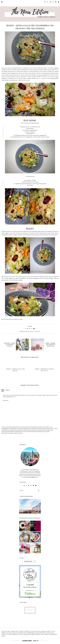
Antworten (6, 401)
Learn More (27, 641)
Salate (32, 331)
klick (40, 78)
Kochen (26, 331)
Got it (36, 641)
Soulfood (37, 331)
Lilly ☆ (8, 390)
